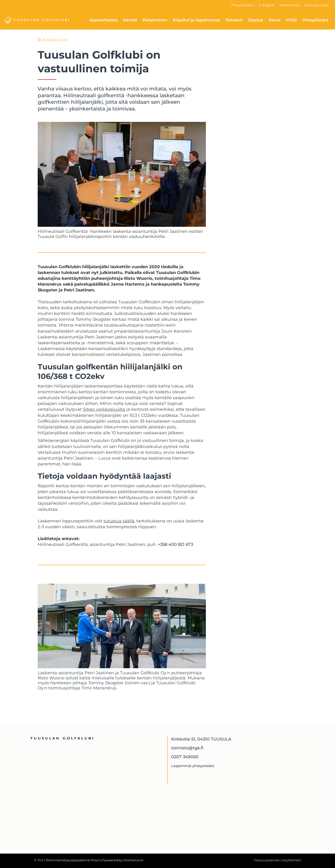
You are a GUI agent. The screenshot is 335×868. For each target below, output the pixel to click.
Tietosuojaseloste (267, 860)
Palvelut (234, 20)
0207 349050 (185, 757)
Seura (275, 20)
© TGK (39, 860)
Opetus (256, 20)
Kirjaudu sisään (317, 5)
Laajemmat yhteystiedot (193, 766)
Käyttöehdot (292, 860)
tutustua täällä (119, 521)
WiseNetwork (133, 860)
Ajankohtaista (104, 20)
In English (267, 5)
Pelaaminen (155, 20)
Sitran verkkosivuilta (104, 409)
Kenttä (130, 20)
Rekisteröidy (290, 5)
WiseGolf (97, 860)
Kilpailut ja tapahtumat (196, 20)
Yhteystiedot (243, 5)
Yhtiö (291, 20)
